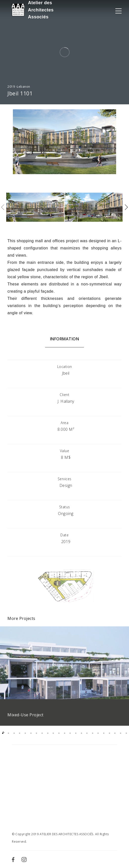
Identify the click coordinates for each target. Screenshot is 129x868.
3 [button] (14, 738)
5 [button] (25, 738)
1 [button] (3, 738)
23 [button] (126, 738)
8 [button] (42, 738)
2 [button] (9, 738)
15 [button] (81, 738)
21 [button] (115, 738)
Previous (3, 207)
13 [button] (70, 738)
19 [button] (104, 738)
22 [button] (121, 738)
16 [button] (87, 738)
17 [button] (93, 738)
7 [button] (37, 738)
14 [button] (76, 738)
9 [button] (48, 738)
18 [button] (98, 738)
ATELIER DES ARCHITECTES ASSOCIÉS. (67, 834)
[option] (64, 680)
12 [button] (64, 738)
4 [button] (20, 738)
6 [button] (31, 738)
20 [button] (109, 738)
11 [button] (59, 738)
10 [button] (53, 738)
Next (126, 207)
